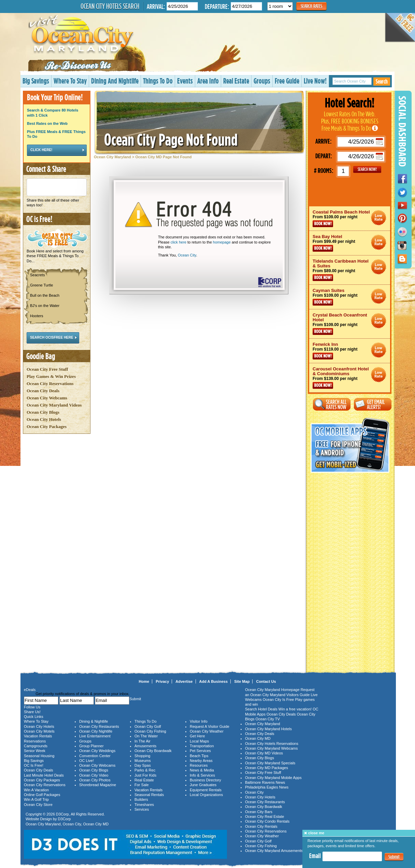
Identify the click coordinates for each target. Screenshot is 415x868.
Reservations (35, 741)
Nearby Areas (201, 761)
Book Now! (323, 224)
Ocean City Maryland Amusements (274, 851)
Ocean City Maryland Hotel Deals (379, 218)
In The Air (142, 741)
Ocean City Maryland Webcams (271, 748)
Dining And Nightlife (115, 81)
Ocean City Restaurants (99, 726)
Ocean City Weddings (97, 751)
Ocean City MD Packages (267, 768)
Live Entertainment (95, 736)
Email (315, 856)
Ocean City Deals (43, 391)
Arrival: (156, 6)
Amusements (145, 746)
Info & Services (202, 775)
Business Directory (205, 780)
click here (178, 242)
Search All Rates (332, 404)
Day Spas (143, 765)
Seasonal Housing (39, 756)
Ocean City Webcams (47, 398)
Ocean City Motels (39, 731)
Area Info (208, 81)
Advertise (184, 681)
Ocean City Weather (207, 731)
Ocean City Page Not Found (171, 139)
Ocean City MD (96, 824)
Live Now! (315, 81)
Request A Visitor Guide (210, 726)
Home (144, 681)
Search (382, 81)
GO (367, 170)
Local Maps (199, 741)
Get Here (197, 736)
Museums (143, 761)
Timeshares (144, 805)
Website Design (39, 819)
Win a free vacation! (295, 709)
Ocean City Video (94, 775)
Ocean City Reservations (50, 384)
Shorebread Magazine (98, 785)
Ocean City (187, 255)
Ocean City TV (268, 719)
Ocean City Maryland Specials (270, 763)
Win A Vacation (36, 790)
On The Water (146, 736)
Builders (141, 799)
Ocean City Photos (95, 780)
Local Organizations (206, 795)
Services (142, 809)
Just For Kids (145, 775)
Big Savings (36, 81)
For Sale (142, 785)
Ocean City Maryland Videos (54, 405)
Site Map (242, 681)
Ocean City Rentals (261, 826)
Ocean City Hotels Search (110, 6)
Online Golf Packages (42, 795)
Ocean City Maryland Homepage (272, 690)
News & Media (202, 770)
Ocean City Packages (47, 426)
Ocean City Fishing (150, 731)
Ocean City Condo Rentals (267, 821)
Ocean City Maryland (112, 157)
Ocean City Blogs (43, 412)
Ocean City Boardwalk (153, 751)
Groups (262, 81)
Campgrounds (36, 746)
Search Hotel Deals (261, 709)
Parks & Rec (145, 770)
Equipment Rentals (206, 790)
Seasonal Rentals (149, 795)
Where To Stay (70, 81)
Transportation (202, 746)
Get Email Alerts (373, 404)
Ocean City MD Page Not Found (163, 157)
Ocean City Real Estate (264, 816)
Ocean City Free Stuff (47, 369)
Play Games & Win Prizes (51, 376)
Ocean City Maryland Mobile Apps (273, 778)
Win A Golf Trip (36, 799)
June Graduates (203, 785)
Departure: (217, 6)
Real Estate (236, 81)
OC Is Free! (34, 765)
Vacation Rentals (38, 736)
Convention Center (95, 756)
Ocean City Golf (148, 726)
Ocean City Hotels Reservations (272, 744)
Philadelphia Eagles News (267, 787)
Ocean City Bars (259, 812)
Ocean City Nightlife (96, 731)
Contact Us (266, 681)
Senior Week (35, 751)
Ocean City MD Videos (264, 753)
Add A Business (214, 681)
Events (185, 81)
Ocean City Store (38, 805)
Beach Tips (199, 756)
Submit (394, 857)
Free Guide (287, 81)
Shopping (142, 756)
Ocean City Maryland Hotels (268, 729)
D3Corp (62, 814)
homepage (222, 242)
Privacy (162, 681)
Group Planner (91, 746)
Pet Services (200, 751)
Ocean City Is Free (278, 700)
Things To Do (158, 81)
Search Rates (311, 6)
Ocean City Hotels (44, 419)
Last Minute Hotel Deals (44, 775)
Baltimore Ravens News (265, 782)
